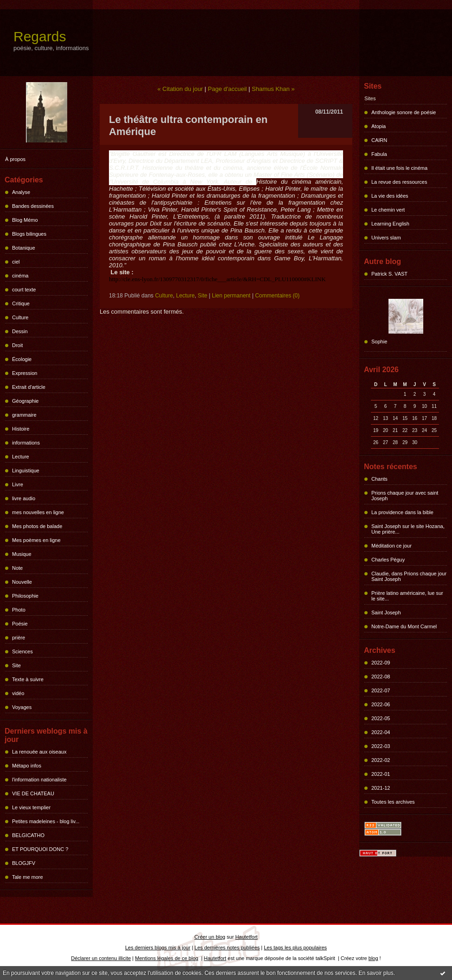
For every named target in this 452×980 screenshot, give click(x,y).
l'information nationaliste (39, 780)
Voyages (22, 707)
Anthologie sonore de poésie (404, 112)
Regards (40, 36)
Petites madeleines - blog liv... (46, 821)
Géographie (25, 401)
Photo (19, 610)
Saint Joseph (386, 612)
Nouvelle (22, 582)
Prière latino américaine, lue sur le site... (407, 596)
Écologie (22, 359)
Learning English (390, 224)
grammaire (24, 415)
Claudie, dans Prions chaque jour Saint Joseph (409, 576)
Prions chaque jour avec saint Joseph (405, 496)
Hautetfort (246, 937)
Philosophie (25, 596)
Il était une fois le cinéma (399, 168)
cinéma (20, 276)
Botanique (24, 248)
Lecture (21, 457)
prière (19, 638)
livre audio (24, 498)
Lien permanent (231, 296)
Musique (22, 554)
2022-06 (381, 704)
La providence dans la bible (402, 512)
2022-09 (381, 663)
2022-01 (381, 774)
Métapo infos (27, 766)
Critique (21, 303)
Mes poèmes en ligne (36, 540)
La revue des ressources (399, 182)
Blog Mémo (25, 220)
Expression (25, 373)
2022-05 (381, 718)
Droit (17, 345)
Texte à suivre (28, 679)
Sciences (22, 651)
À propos (15, 159)
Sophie (379, 342)
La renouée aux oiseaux (39, 752)
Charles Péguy (388, 560)
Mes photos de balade (37, 526)
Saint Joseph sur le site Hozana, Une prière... (408, 529)
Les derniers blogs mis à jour (158, 948)
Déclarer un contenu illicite (101, 958)
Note (17, 568)
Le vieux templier (31, 807)
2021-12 (381, 788)
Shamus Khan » (273, 89)
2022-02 (381, 760)
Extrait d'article (29, 387)
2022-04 (381, 732)
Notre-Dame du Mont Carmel (404, 626)
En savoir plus (376, 973)
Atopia (379, 126)
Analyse (21, 192)
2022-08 (381, 677)
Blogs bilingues (29, 234)
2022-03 (381, 746)
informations (26, 443)
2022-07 (381, 690)
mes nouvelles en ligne (38, 512)
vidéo (18, 693)
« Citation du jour (180, 89)
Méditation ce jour (392, 546)
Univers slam (386, 238)
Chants (379, 479)
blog (373, 958)
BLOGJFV (24, 863)
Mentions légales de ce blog (166, 958)
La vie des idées (390, 196)
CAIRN (379, 140)
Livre (18, 484)
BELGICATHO (28, 835)
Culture (20, 317)
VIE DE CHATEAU (33, 793)
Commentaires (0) (277, 296)
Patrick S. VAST (389, 274)
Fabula (379, 154)
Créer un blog (210, 937)
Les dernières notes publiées (227, 948)
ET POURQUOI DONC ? (40, 849)
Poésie (20, 624)
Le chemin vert (388, 210)
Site (16, 665)
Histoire (21, 429)
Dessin (20, 331)
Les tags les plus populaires (295, 948)
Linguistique (26, 471)
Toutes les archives (393, 802)
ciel (16, 262)
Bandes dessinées (33, 206)
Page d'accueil (227, 89)
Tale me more (28, 877)
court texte (24, 290)
